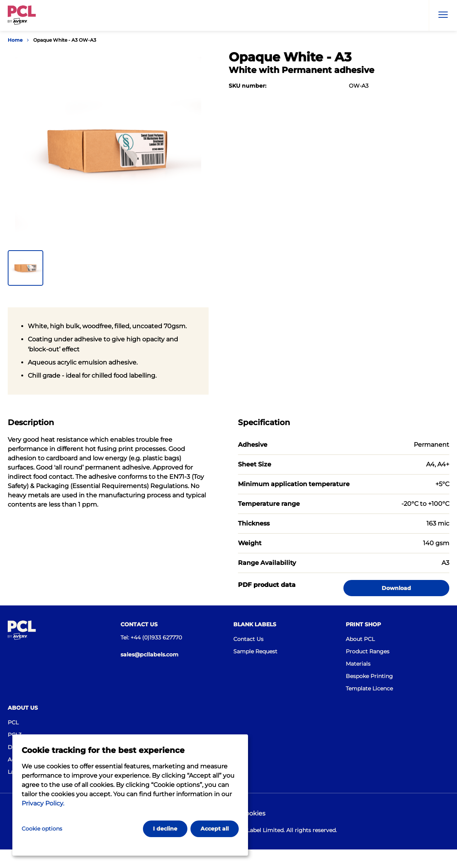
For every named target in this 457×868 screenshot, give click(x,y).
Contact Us (248, 639)
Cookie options (42, 829)
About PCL (360, 639)
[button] (25, 268)
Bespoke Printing (369, 676)
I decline (165, 829)
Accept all (215, 829)
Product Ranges (368, 651)
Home (15, 40)
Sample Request (255, 651)
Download (396, 588)
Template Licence (369, 688)
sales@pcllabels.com (150, 654)
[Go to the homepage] (22, 17)
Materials (358, 664)
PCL (13, 722)
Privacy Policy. (43, 803)
